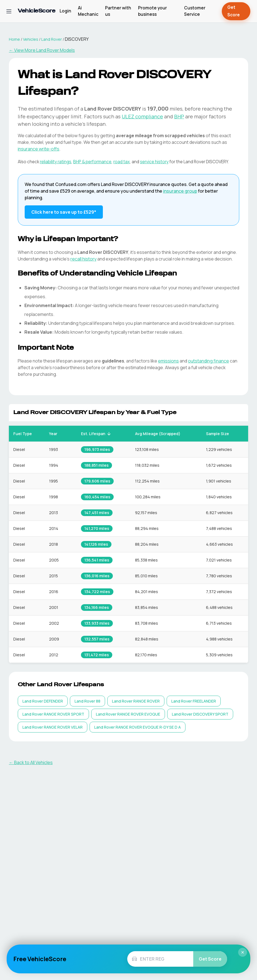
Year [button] (56, 434)
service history (154, 162)
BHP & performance (92, 162)
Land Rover (52, 39)
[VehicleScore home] (36, 11)
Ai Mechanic (88, 11)
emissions (168, 361)
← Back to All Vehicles (31, 762)
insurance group (180, 191)
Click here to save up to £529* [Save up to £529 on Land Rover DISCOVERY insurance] (64, 212)
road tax (122, 162)
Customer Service (195, 11)
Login (65, 11)
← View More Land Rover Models (42, 50)
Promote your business (152, 11)
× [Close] (243, 952)
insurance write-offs (39, 149)
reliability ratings (56, 162)
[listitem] (43, 701)
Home (14, 39)
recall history (83, 259)
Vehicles (31, 39)
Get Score (236, 11)
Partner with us (118, 11)
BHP (179, 116)
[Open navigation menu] (9, 11)
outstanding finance (208, 361)
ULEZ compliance (142, 116)
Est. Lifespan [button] (96, 434)
